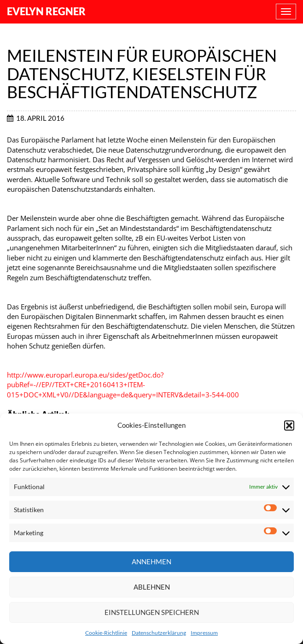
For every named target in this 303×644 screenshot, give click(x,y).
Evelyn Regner (46, 11)
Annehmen (151, 561)
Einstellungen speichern (152, 612)
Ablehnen (152, 587)
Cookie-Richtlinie (106, 633)
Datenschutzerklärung (159, 633)
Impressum (204, 633)
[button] (289, 425)
